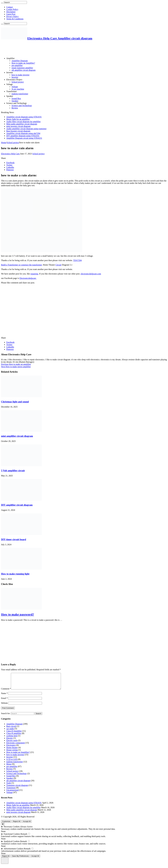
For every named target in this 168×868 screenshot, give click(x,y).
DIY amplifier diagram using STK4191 (23, 136)
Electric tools (12, 744)
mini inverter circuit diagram (18, 126)
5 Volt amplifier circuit (13, 471)
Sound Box (16, 98)
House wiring (12, 753)
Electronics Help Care (11, 154)
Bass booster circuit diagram (18, 131)
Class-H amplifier (14, 736)
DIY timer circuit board (14, 539)
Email (4, 701)
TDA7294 (77, 260)
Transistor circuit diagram (17, 788)
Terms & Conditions (15, 19)
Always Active (26, 830)
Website (4, 706)
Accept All (27, 825)
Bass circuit (11, 729)
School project (18, 82)
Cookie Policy (12, 9)
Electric (10, 741)
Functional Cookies (12, 837)
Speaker (10, 96)
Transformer (11, 91)
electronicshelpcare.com (91, 274)
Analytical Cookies (12, 844)
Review (15, 108)
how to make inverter (20, 75)
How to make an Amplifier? (23, 63)
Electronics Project (14, 80)
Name (4, 696)
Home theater (12, 751)
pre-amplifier (17, 65)
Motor (9, 767)
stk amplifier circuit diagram (24, 70)
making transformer (20, 94)
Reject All (17, 825)
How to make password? (18, 614)
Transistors (11, 791)
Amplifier (10, 58)
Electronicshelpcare (28, 278)
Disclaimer (11, 12)
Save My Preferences (20, 859)
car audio (10, 732)
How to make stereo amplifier (16, 367)
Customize (6, 825)
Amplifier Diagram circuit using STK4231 (24, 138)
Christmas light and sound (15, 402)
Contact (10, 7)
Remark (24, 837)
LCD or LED (12, 762)
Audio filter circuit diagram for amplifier (23, 122)
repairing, (35, 274)
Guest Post (11, 14)
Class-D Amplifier (14, 734)
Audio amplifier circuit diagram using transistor (26, 129)
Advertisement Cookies (13, 852)
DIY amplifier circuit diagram (17, 505)
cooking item (12, 739)
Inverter (10, 72)
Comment (6, 692)
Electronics (11, 748)
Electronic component (16, 746)
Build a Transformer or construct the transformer (21, 265)
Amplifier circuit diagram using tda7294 (23, 133)
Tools (9, 786)
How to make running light (15, 574)
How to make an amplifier (16, 364)
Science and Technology (17, 103)
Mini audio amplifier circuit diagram (22, 124)
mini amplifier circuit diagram (17, 436)
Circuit (58, 265)
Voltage (10, 84)
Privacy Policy (12, 16)
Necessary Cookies (12, 830)
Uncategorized (12, 793)
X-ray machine (18, 89)
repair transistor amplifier (22, 68)
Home (4, 143)
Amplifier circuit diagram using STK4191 (24, 117)
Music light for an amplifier (18, 119)
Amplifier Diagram (20, 61)
